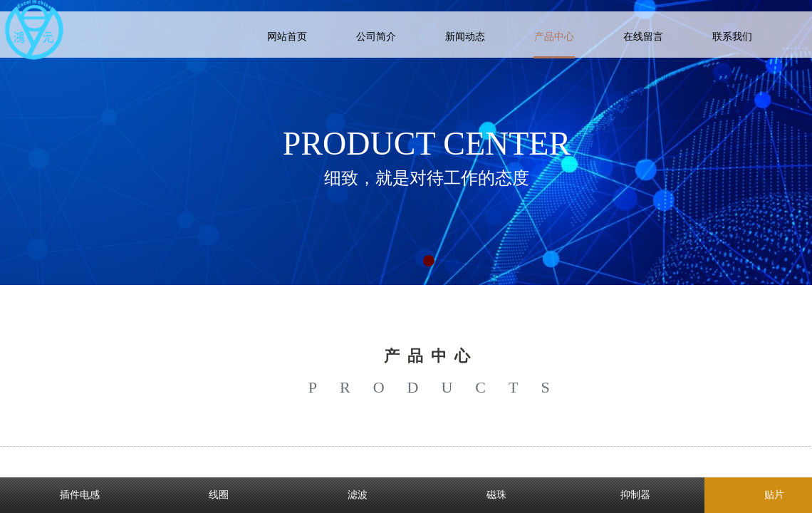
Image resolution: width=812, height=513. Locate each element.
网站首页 (287, 37)
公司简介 (376, 37)
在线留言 (643, 37)
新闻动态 (465, 37)
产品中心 (554, 37)
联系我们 (732, 37)
